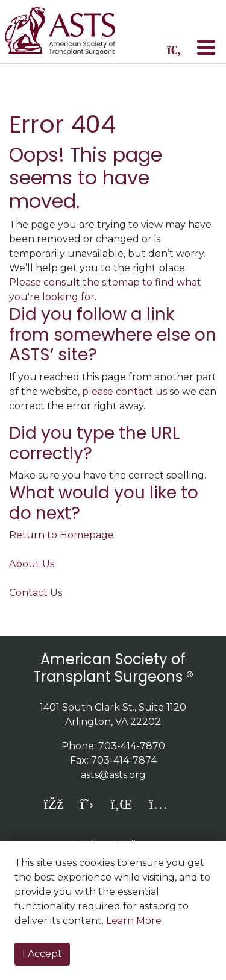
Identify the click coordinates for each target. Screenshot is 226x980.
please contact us (124, 391)
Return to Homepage (61, 535)
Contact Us (36, 593)
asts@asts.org (113, 775)
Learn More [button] (134, 921)
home (68, 31)
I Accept (42, 954)
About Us (32, 564)
